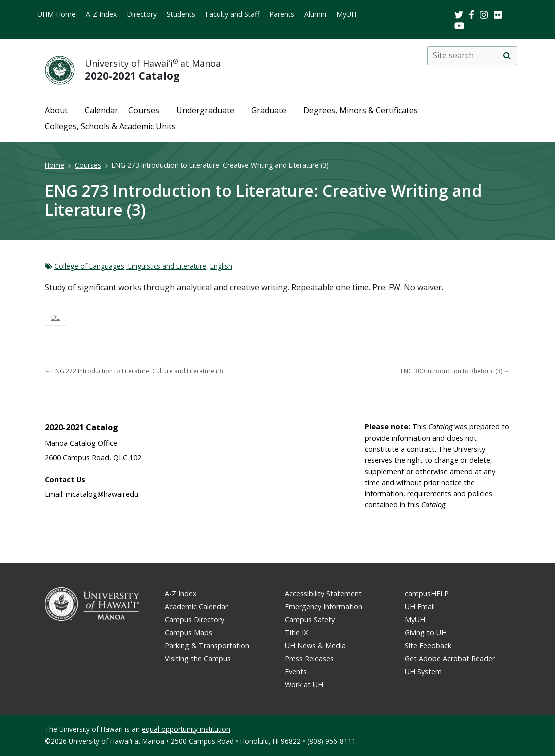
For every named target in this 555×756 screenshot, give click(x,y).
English (221, 266)
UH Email (420, 607)
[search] (507, 56)
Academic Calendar (196, 607)
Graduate (269, 110)
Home (55, 165)
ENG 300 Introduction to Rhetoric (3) (455, 371)
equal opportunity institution (186, 729)
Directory (142, 14)
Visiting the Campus (198, 659)
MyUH (346, 14)
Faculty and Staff (232, 14)
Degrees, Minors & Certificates (361, 110)
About (56, 110)
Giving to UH (426, 633)
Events (296, 672)
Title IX (296, 633)
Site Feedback (428, 646)
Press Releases (309, 659)
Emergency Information (324, 607)
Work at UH (304, 685)
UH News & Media (315, 646)
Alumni (315, 14)
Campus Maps (189, 633)
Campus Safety (310, 620)
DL (56, 317)
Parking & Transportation (207, 646)
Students (181, 14)
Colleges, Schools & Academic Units (110, 126)
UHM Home (57, 14)
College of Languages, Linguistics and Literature (130, 266)
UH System (423, 672)
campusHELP (427, 594)
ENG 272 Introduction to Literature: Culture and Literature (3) (134, 371)
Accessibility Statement (323, 594)
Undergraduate (205, 110)
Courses (144, 110)
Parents (282, 14)
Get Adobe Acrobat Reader (450, 659)
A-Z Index (101, 14)
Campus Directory (195, 620)
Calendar (102, 110)
